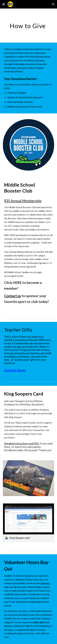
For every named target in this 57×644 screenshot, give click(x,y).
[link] (29, 523)
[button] (4, 4)
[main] (29, 26)
